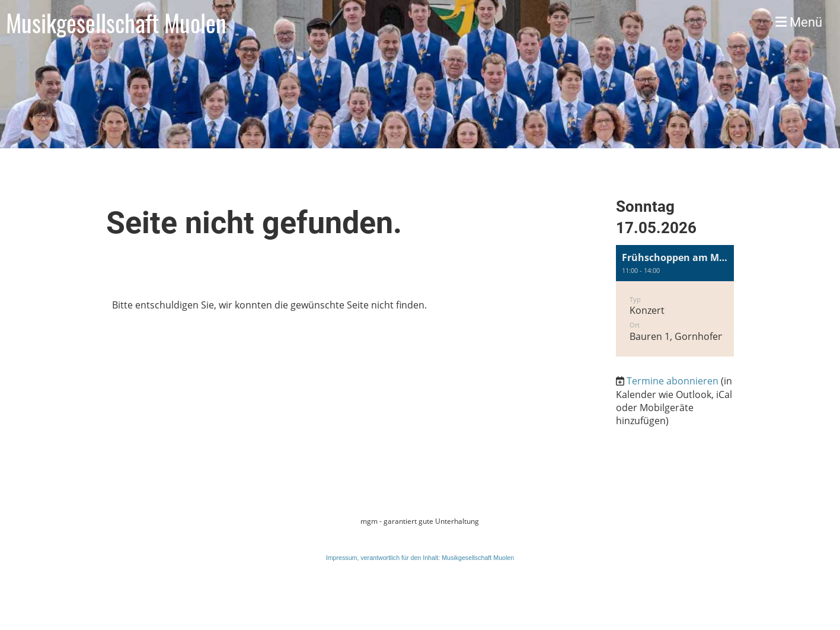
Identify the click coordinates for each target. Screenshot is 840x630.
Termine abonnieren (673, 381)
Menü (799, 22)
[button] (675, 301)
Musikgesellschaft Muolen (116, 23)
